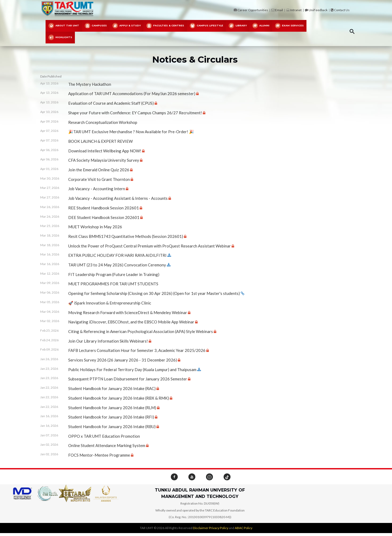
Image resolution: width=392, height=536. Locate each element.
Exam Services (289, 26)
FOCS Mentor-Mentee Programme (99, 455)
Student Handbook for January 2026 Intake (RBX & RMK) (119, 398)
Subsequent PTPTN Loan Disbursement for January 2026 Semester (128, 379)
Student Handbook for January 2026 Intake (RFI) (111, 417)
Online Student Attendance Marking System (107, 445)
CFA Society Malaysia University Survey (104, 160)
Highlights (60, 38)
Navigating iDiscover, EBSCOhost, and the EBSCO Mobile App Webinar (131, 322)
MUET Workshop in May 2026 (95, 227)
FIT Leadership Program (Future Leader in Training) (114, 274)
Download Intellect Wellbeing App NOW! (105, 151)
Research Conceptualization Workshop (103, 122)
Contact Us (342, 10)
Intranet (296, 10)
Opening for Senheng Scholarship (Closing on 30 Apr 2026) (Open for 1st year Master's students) (154, 293)
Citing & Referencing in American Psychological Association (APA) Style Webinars (141, 331)
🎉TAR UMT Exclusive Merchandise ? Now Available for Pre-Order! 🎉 (131, 132)
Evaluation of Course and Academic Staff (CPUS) (111, 103)
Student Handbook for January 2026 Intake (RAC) (112, 388)
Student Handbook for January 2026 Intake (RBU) (112, 427)
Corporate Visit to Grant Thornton (99, 179)
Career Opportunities (253, 10)
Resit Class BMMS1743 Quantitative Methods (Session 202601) (126, 236)
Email (279, 10)
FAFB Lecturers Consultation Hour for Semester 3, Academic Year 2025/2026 (137, 350)
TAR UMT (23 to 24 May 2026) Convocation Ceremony (117, 265)
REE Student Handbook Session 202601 (104, 208)
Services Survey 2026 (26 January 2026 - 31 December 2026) (123, 360)
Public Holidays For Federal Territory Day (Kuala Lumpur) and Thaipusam (132, 369)
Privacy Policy (219, 528)
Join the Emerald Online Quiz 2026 (99, 170)
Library (238, 26)
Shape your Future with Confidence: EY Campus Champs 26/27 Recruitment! (135, 113)
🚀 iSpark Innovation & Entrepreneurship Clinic (110, 303)
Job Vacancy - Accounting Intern (97, 189)
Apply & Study (126, 26)
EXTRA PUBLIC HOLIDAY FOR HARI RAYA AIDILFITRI (117, 255)
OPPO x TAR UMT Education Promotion (104, 436)
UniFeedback (318, 10)
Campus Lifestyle (206, 26)
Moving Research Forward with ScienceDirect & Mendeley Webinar (128, 312)
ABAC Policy (244, 528)
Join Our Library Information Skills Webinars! (108, 341)
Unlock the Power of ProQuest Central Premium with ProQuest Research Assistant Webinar (149, 246)
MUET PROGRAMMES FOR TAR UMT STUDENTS (113, 284)
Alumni (261, 26)
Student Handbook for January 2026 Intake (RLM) (112, 408)
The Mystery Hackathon (90, 84)
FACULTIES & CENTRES (165, 26)
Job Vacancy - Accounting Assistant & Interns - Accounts (118, 198)
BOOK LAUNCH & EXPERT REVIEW (100, 141)
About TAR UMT (64, 26)
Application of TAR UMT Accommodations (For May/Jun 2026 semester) (132, 94)
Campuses (96, 26)
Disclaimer (201, 528)
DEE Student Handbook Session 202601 (104, 217)
